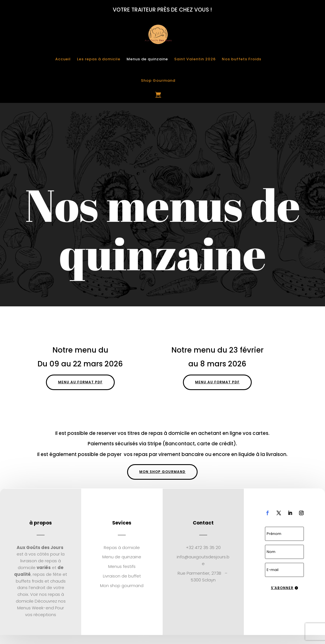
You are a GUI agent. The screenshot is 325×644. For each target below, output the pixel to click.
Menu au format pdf (80, 382)
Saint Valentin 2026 (195, 59)
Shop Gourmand (158, 80)
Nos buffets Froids (242, 59)
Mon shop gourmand (162, 472)
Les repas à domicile (99, 59)
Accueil (63, 59)
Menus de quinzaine (147, 59)
